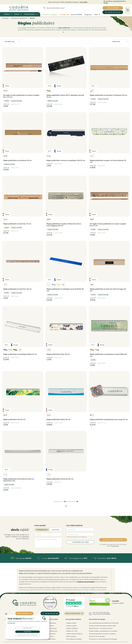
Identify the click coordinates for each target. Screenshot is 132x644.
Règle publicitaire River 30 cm (58, 354)
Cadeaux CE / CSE (72, 631)
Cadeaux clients (71, 623)
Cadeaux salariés (71, 626)
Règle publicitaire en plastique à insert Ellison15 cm (108, 355)
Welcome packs (71, 636)
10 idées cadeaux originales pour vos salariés (103, 631)
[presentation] (113, 532)
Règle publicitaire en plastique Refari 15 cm (20, 354)
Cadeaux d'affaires (72, 628)
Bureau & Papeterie (19, 18)
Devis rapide (24, 613)
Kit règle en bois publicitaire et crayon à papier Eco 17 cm (108, 225)
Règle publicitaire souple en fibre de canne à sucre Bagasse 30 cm (64, 225)
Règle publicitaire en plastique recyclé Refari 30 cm (65, 290)
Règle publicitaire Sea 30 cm (14, 419)
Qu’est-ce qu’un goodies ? (97, 636)
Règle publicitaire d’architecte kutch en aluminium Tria (19, 480)
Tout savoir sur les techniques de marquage (103, 639)
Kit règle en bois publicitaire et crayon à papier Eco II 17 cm (21, 96)
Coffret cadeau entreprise (74, 634)
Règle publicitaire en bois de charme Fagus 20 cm (108, 290)
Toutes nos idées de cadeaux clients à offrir (103, 626)
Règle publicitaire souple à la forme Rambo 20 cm (108, 161)
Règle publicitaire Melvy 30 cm (59, 419)
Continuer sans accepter (28, 635)
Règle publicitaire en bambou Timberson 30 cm (108, 95)
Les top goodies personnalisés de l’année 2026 (104, 623)
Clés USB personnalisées (74, 639)
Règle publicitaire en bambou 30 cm (17, 160)
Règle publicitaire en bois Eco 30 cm (17, 289)
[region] (71, 15)
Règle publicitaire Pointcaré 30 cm (60, 479)
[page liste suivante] (99, 15)
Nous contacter (74, 613)
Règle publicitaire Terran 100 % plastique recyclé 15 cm (65, 96)
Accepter (27, 632)
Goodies (5, 18)
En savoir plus (11, 623)
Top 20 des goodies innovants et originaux (102, 634)
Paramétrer (27, 628)
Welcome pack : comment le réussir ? (101, 628)
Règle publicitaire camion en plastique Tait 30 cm (66, 160)
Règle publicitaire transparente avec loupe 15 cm (109, 419)
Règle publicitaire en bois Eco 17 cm (17, 224)
